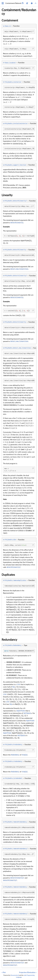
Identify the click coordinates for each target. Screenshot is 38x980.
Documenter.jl (15, 975)
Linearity (7, 195)
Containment (10, 20)
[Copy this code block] (33, 31)
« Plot (4, 972)
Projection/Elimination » (28, 972)
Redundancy (9, 640)
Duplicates (8, 575)
